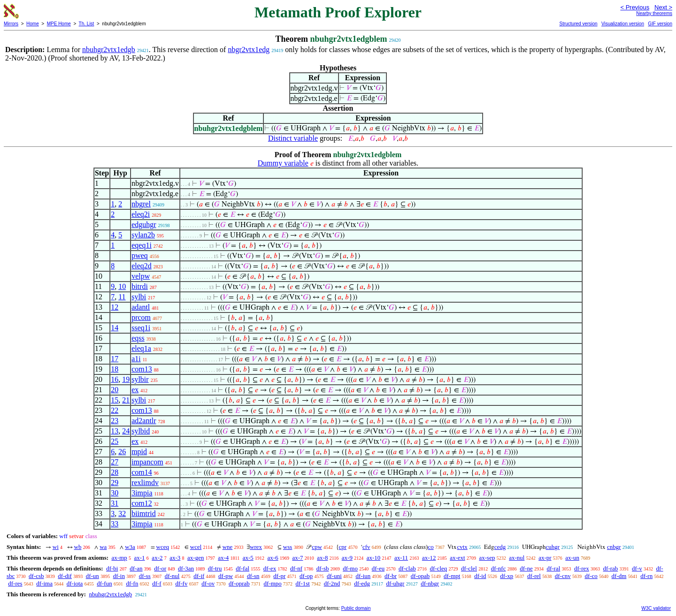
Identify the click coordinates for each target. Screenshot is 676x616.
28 (115, 472)
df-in (119, 576)
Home (33, 24)
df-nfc (499, 568)
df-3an (186, 568)
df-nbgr (430, 583)
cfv (366, 547)
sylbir (140, 379)
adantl (141, 307)
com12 (142, 503)
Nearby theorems (654, 13)
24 (126, 431)
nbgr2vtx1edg (249, 49)
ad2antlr (144, 421)
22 (115, 410)
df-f (157, 583)
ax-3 (175, 558)
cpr (343, 547)
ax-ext (457, 558)
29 (115, 483)
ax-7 (297, 558)
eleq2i (141, 214)
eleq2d (142, 266)
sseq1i (141, 328)
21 (126, 400)
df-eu (378, 568)
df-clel (469, 568)
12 (115, 307)
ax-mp (119, 558)
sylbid (141, 431)
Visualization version (623, 24)
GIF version (660, 24)
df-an (136, 568)
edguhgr (144, 224)
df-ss (145, 576)
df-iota (75, 583)
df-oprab (239, 583)
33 (115, 524)
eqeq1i (142, 245)
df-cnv (563, 576)
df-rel (534, 576)
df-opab (420, 576)
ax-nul (517, 558)
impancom (147, 462)
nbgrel (141, 204)
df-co (591, 576)
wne (228, 547)
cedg (500, 547)
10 (122, 286)
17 (115, 359)
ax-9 (347, 558)
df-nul (172, 576)
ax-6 (273, 558)
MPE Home (59, 24)
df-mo (350, 568)
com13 (142, 369)
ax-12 (429, 558)
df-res (15, 583)
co (430, 547)
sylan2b (143, 235)
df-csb (36, 576)
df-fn (132, 583)
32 (122, 513)
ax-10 (374, 558)
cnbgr (614, 547)
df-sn (253, 576)
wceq (163, 547)
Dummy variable (283, 163)
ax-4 (223, 558)
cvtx (462, 547)
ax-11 (401, 558)
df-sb (323, 568)
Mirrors (11, 24)
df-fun (104, 583)
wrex (256, 547)
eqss (138, 338)
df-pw (226, 576)
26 (122, 452)
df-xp (507, 576)
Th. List (87, 24)
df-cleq (438, 568)
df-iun (363, 576)
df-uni (334, 576)
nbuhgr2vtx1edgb (109, 49)
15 (115, 400)
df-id (480, 576)
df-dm (619, 576)
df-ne (526, 568)
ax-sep (487, 558)
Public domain (356, 608)
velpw (141, 276)
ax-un (572, 558)
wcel (196, 547)
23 (115, 421)
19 (126, 379)
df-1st (303, 583)
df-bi (112, 568)
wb (78, 547)
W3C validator (656, 608)
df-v (637, 568)
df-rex (582, 568)
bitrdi (140, 286)
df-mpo (273, 583)
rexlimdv (145, 483)
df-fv (181, 583)
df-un (92, 576)
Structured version (578, 24)
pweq (140, 255)
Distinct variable (293, 138)
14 (115, 328)
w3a (130, 547)
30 (115, 493)
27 (115, 462)
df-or (160, 568)
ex (135, 390)
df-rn (646, 576)
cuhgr (553, 547)
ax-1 (140, 558)
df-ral (553, 568)
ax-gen (196, 558)
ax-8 (322, 558)
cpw (317, 547)
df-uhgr (395, 583)
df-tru (215, 568)
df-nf (296, 568)
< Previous (635, 7)
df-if (199, 576)
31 (115, 503)
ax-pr (545, 558)
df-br (391, 576)
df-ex (270, 568)
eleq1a (141, 348)
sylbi (139, 297)
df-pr (279, 576)
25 (115, 441)
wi (56, 547)
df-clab (407, 568)
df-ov (208, 583)
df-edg (362, 583)
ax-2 (157, 558)
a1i (136, 359)
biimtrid (144, 513)
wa (103, 547)
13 (115, 431)
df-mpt (452, 576)
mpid (139, 452)
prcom (141, 317)
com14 (142, 472)
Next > (663, 7)
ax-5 (248, 558)
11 (122, 297)
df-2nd (332, 583)
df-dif (65, 576)
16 (115, 379)
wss (288, 547)
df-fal (242, 568)
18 (115, 369)
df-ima (44, 583)
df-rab (611, 568)
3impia (142, 493)
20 (115, 390)
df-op (306, 576)
